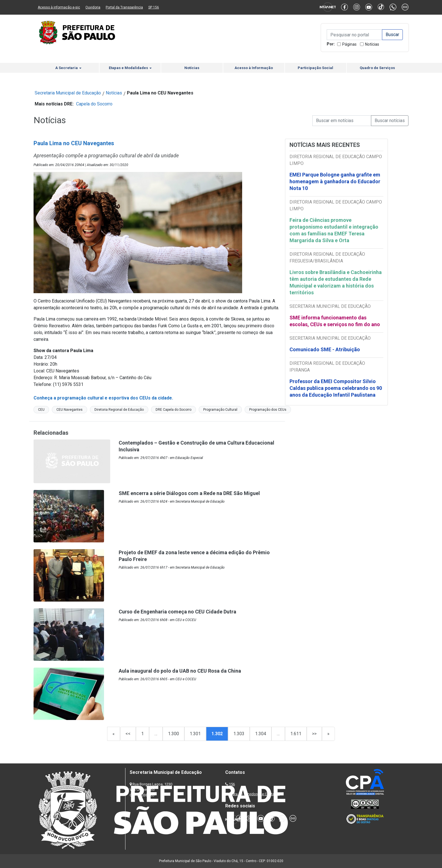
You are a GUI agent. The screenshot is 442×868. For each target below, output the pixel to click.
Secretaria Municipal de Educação (68, 93)
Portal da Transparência (124, 7)
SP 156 (154, 7)
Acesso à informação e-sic (59, 7)
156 (232, 784)
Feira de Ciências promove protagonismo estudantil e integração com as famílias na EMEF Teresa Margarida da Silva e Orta (334, 230)
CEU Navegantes (69, 410)
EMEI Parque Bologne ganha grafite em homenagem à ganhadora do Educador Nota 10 (335, 181)
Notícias (372, 44)
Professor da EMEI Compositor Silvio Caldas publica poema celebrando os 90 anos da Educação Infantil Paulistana (336, 388)
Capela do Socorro (94, 104)
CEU (41, 410)
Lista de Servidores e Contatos (255, 794)
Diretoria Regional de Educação (119, 410)
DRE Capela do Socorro (174, 410)
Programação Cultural (220, 410)
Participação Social (315, 68)
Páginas (349, 44)
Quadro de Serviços (377, 68)
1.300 (174, 734)
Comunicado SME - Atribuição (325, 349)
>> (314, 734)
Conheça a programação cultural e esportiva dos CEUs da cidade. (103, 398)
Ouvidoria (93, 7)
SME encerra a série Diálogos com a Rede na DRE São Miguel (189, 493)
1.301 (195, 734)
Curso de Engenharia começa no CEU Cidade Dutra (177, 612)
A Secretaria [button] (68, 68)
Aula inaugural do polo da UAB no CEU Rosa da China (180, 671)
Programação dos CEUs (268, 410)
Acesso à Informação (254, 68)
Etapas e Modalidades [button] (130, 68)
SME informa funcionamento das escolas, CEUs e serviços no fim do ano (335, 321)
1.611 (296, 734)
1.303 (239, 734)
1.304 (261, 734)
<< (128, 734)
